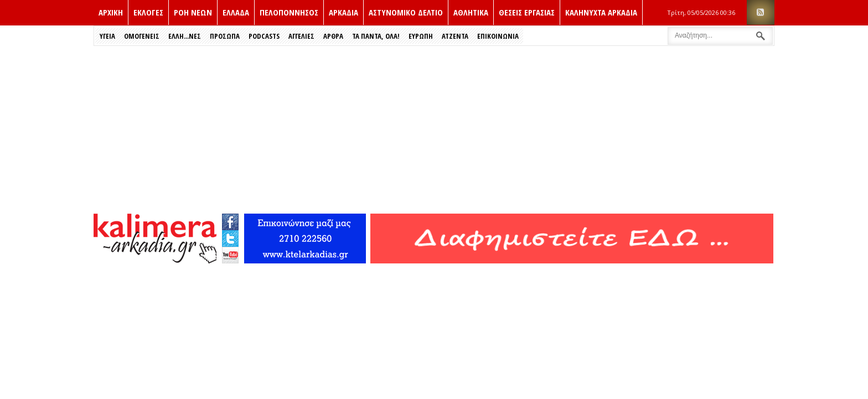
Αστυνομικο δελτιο (406, 12)
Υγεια (107, 36)
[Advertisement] (434, 129)
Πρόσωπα (225, 36)
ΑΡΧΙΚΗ (111, 12)
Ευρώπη (421, 36)
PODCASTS (264, 36)
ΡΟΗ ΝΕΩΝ (193, 12)
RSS (761, 12)
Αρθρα (333, 36)
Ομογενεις (142, 36)
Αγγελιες (301, 36)
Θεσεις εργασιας (527, 12)
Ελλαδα (236, 12)
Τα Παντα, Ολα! (376, 36)
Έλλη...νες (185, 36)
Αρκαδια (343, 12)
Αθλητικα (471, 12)
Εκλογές (148, 12)
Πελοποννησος (289, 12)
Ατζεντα (455, 36)
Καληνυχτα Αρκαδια (601, 12)
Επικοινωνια (498, 36)
